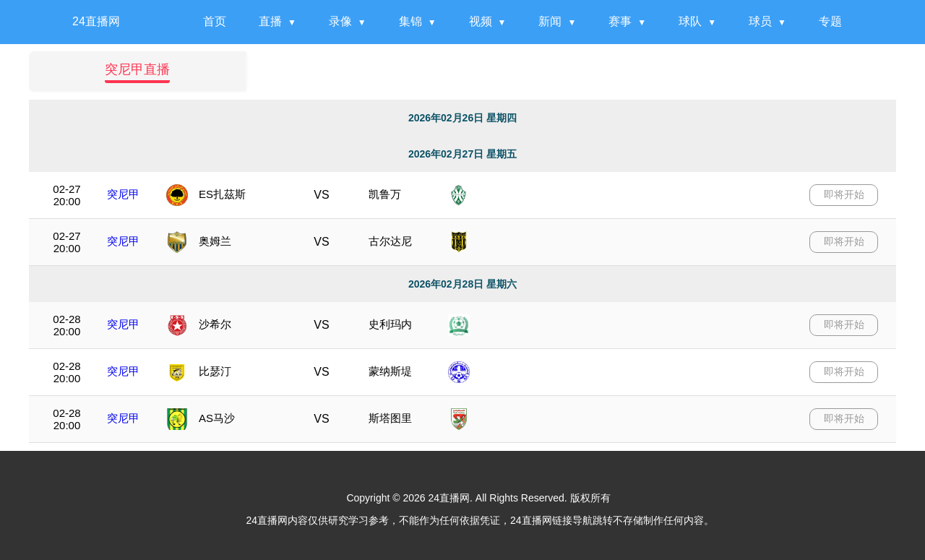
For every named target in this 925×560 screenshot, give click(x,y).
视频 (481, 21)
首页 (215, 21)
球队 (690, 21)
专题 (830, 21)
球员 (760, 21)
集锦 (410, 21)
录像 (340, 21)
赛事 (620, 21)
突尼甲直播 (137, 69)
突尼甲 (123, 194)
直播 (270, 21)
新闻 (550, 21)
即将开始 (844, 194)
